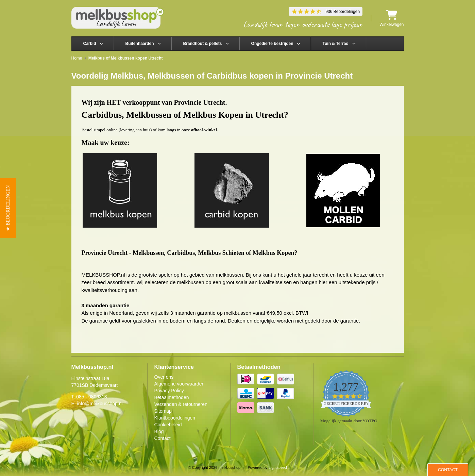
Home (77, 58)
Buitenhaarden (140, 44)
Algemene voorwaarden (180, 384)
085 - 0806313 (91, 397)
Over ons (164, 377)
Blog (159, 431)
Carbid (90, 44)
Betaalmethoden (172, 397)
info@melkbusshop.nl (100, 404)
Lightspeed (278, 467)
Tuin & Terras (336, 44)
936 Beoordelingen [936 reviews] (343, 12)
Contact (163, 438)
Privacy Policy (169, 391)
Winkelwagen (392, 18)
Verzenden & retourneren (181, 404)
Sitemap (163, 411)
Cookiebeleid (168, 425)
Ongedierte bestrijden (272, 44)
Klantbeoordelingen (175, 418)
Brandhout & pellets (203, 44)
